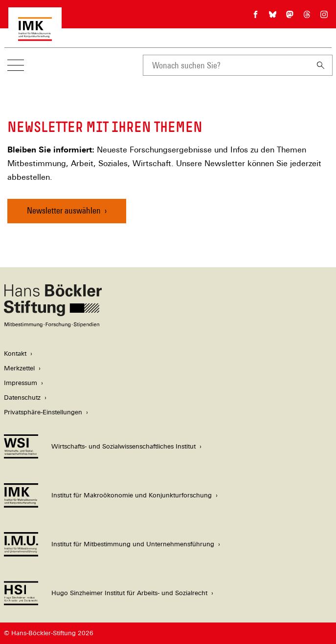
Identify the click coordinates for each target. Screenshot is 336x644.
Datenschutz (22, 397)
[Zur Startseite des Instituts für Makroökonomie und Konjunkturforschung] (35, 36)
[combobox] (226, 65)
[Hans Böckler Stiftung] (53, 325)
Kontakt (15, 354)
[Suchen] (321, 65)
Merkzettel (19, 368)
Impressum (21, 383)
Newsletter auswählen (64, 210)
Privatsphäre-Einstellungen (43, 412)
